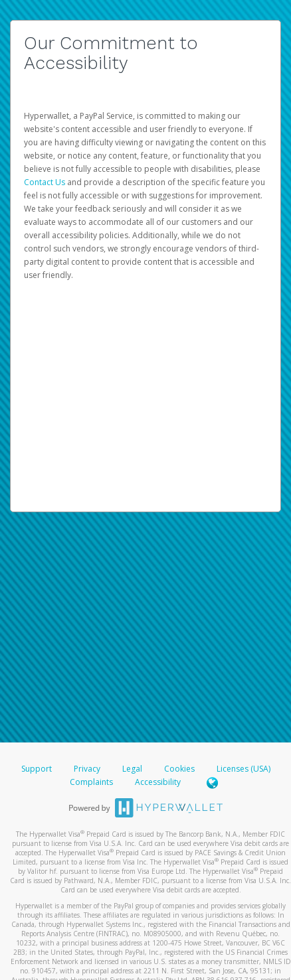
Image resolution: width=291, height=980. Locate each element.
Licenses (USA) (243, 769)
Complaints (92, 782)
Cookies (179, 769)
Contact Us (46, 182)
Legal (132, 769)
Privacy (87, 769)
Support (37, 769)
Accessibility (158, 782)
